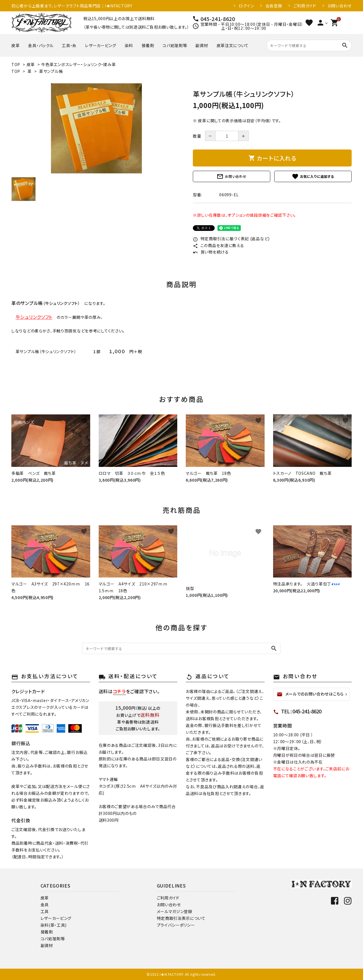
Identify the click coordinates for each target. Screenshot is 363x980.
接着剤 (148, 45)
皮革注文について (233, 45)
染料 (129, 45)
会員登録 (274, 6)
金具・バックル (41, 45)
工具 (45, 911)
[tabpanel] (96, 128)
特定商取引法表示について (181, 918)
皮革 (15, 45)
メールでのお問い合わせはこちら (310, 694)
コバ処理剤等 (175, 45)
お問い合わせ (340, 6)
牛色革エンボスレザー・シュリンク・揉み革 (78, 64)
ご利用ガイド (305, 6)
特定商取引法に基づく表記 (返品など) (231, 239)
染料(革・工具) (54, 925)
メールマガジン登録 (175, 911)
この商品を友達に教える (218, 245)
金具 (45, 905)
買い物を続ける (211, 252)
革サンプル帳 (51, 71)
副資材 (202, 45)
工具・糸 (69, 45)
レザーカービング (101, 45)
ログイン (246, 6)
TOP (16, 64)
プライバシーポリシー (176, 925)
